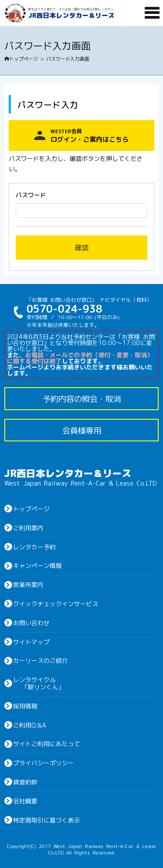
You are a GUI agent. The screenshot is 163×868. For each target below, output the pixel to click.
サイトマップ (31, 642)
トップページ (21, 59)
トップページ (31, 509)
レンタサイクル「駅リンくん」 (39, 683)
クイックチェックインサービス (56, 604)
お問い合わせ (31, 623)
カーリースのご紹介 (40, 660)
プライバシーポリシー (43, 763)
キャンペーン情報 (37, 565)
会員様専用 (82, 430)
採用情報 (25, 706)
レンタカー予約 (34, 547)
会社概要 (25, 801)
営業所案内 (28, 584)
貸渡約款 (25, 782)
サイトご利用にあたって (47, 744)
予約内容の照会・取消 (82, 398)
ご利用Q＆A (30, 725)
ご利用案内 (28, 528)
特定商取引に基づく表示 (47, 820)
